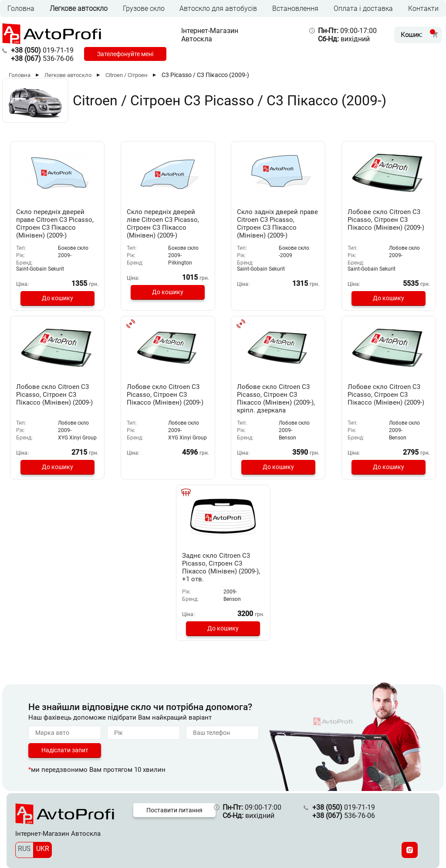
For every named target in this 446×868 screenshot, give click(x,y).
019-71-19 (42, 50)
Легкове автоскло (79, 8)
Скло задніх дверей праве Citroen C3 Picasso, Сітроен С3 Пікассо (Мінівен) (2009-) (277, 224)
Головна (21, 8)
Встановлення (295, 8)
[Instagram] (410, 850)
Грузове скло (144, 8)
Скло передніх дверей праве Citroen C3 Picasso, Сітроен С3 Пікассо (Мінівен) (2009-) (55, 224)
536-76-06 (42, 59)
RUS (24, 849)
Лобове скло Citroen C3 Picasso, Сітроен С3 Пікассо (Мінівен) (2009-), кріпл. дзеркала (276, 399)
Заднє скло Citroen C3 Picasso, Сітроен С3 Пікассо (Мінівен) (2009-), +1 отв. (221, 567)
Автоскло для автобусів (218, 8)
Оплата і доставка (363, 8)
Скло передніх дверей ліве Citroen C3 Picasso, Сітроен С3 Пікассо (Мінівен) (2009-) (163, 224)
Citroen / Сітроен (127, 75)
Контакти (423, 8)
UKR (43, 849)
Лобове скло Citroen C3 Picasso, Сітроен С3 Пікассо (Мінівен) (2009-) (386, 220)
